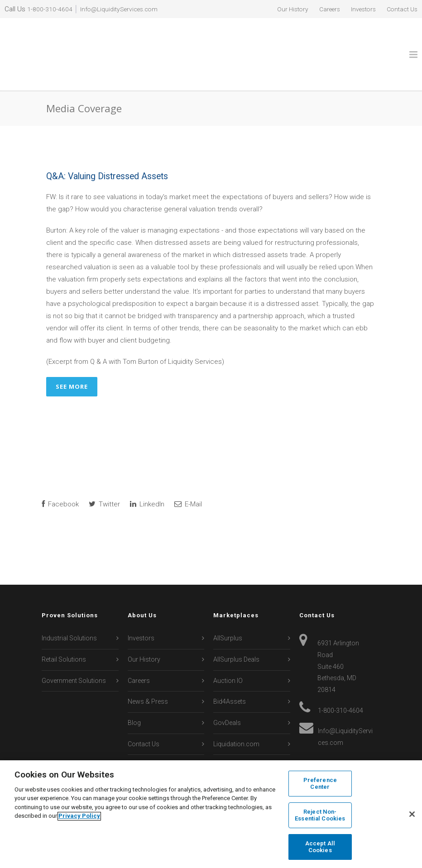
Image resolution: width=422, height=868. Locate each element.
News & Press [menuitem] (148, 670)
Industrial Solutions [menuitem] (69, 607)
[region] (211, 814)
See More (72, 355)
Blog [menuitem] (134, 691)
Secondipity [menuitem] (230, 754)
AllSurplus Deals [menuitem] (236, 628)
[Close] (412, 815)
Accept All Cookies (320, 846)
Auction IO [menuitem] (228, 649)
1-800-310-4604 (50, 9)
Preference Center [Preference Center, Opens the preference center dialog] (320, 785)
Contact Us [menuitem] (400, 9)
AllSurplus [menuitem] (228, 607)
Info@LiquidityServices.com (123, 9)
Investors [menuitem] (358, 9)
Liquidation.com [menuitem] (236, 712)
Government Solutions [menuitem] (74, 649)
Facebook (60, 472)
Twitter (104, 472)
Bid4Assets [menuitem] (230, 670)
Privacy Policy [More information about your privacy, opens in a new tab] (79, 817)
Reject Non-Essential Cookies (320, 816)
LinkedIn (147, 472)
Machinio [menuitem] (227, 733)
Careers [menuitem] (321, 9)
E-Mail (188, 472)
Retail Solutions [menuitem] (64, 628)
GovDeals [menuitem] (227, 691)
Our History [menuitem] (281, 9)
